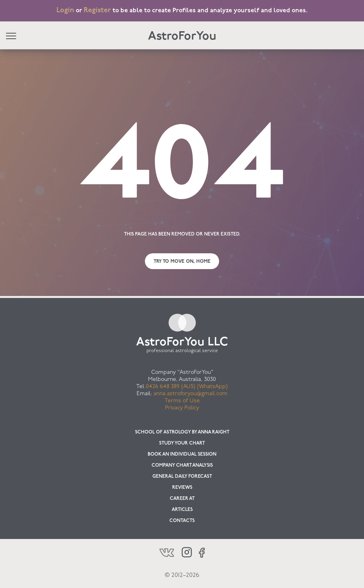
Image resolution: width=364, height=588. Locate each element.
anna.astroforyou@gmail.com (190, 394)
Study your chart (182, 443)
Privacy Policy (182, 408)
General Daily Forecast (182, 477)
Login (65, 10)
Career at (182, 499)
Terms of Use (182, 401)
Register (97, 10)
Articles (182, 510)
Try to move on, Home (182, 262)
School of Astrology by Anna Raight (182, 432)
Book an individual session (182, 454)
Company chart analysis (182, 465)
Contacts (182, 521)
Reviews (182, 488)
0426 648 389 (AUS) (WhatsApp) (187, 387)
